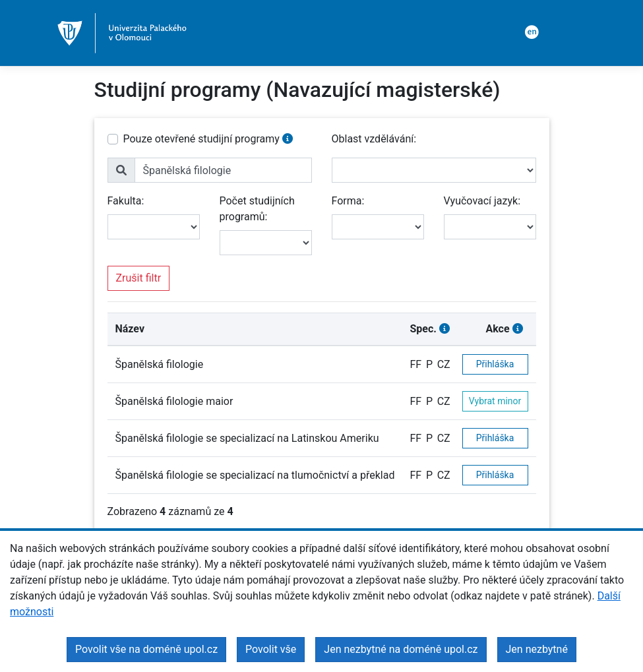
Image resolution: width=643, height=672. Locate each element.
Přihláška (495, 364)
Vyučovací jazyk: (482, 201)
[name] (223, 170)
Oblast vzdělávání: (374, 139)
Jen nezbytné (537, 649)
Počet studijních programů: (257, 209)
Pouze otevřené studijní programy (201, 139)
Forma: (348, 201)
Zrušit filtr (139, 278)
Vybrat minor (495, 401)
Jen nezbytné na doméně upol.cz (401, 649)
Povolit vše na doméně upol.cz (146, 649)
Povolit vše (271, 649)
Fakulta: (126, 201)
